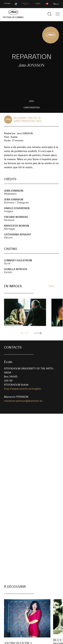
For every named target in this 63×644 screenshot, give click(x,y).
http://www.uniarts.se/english (23, 389)
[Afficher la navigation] (58, 14)
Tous (51, 286)
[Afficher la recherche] (50, 14)
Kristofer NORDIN (17, 226)
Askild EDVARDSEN (17, 208)
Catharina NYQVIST (18, 235)
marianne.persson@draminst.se (23, 401)
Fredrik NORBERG (16, 217)
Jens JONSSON (14, 191)
